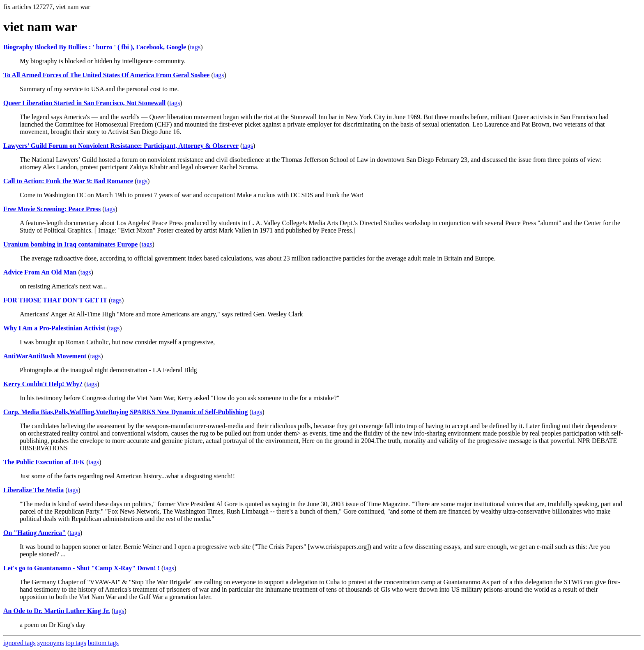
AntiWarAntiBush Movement (45, 356)
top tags (76, 643)
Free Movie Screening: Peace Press (52, 209)
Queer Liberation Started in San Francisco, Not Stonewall (84, 103)
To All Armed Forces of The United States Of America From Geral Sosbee (106, 75)
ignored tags (20, 643)
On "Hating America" (34, 533)
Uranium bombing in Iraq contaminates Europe (70, 244)
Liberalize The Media (33, 490)
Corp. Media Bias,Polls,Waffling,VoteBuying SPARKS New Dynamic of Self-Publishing (125, 412)
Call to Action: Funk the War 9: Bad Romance (68, 181)
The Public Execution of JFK (44, 462)
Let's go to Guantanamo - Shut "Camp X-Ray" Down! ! (82, 568)
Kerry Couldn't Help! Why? (43, 384)
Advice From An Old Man (40, 272)
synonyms (51, 643)
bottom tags (103, 643)
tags (195, 47)
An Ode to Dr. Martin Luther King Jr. (56, 611)
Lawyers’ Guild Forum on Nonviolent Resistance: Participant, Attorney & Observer (121, 146)
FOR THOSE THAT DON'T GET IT (55, 300)
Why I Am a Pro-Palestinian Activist (54, 328)
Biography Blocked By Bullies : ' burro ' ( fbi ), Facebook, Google (95, 47)
